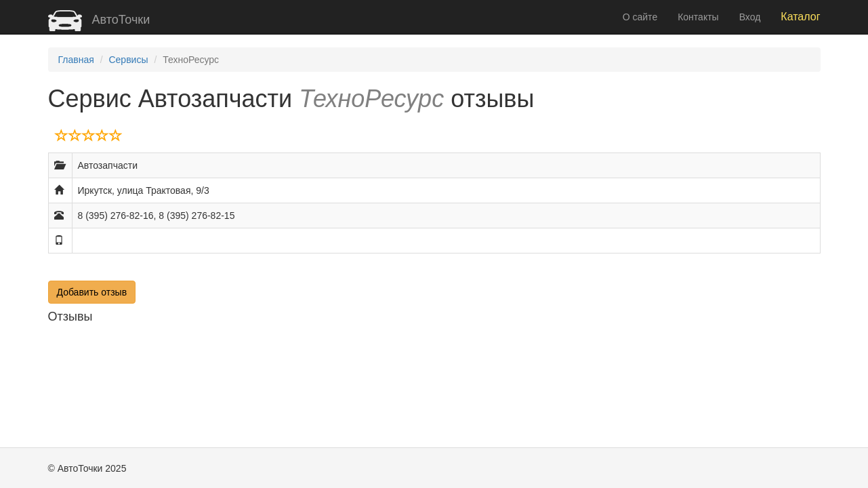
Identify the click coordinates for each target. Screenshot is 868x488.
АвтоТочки (99, 20)
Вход (750, 17)
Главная (76, 60)
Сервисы (128, 60)
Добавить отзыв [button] (92, 292)
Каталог (800, 17)
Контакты (698, 17)
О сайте (640, 17)
